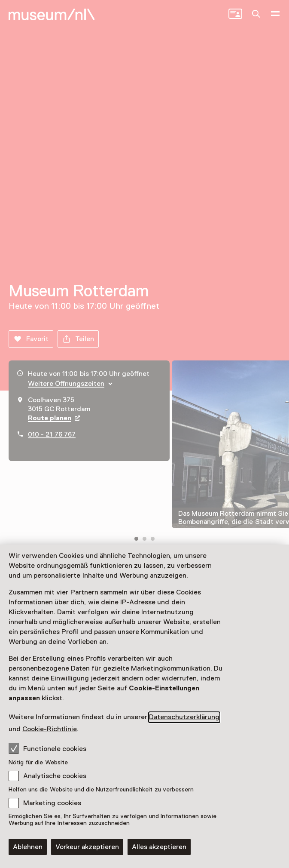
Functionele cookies (47, 748)
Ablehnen (28, 847)
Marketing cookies (52, 803)
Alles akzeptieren (159, 847)
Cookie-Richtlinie (50, 729)
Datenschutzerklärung (184, 717)
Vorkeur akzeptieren (87, 847)
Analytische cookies (55, 776)
